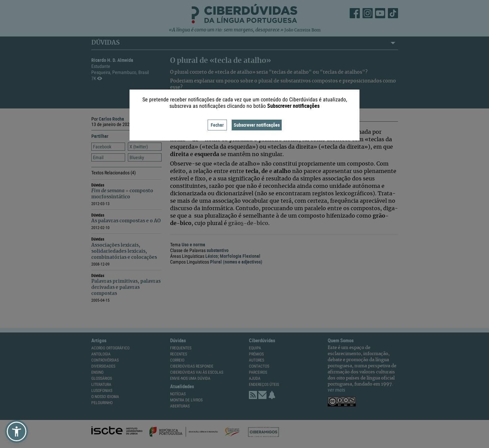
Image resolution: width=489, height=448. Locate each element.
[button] (17, 431)
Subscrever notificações (257, 125)
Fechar (217, 125)
